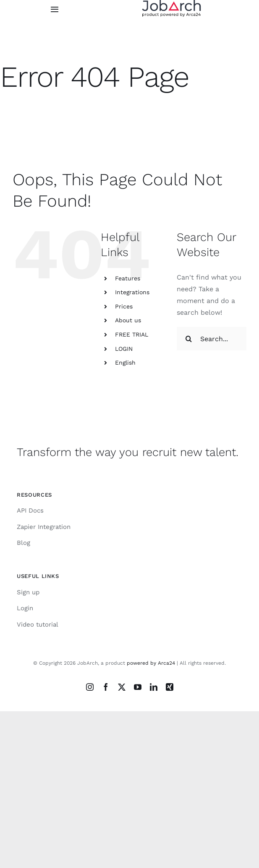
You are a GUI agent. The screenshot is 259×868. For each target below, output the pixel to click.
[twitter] (122, 687)
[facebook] (106, 687)
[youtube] (138, 687)
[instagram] (90, 687)
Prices (124, 306)
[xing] (170, 687)
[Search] (188, 339)
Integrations (132, 292)
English (125, 363)
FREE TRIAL (132, 334)
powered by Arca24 (151, 663)
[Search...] (212, 339)
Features (128, 278)
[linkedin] (154, 687)
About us (128, 320)
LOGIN (124, 349)
